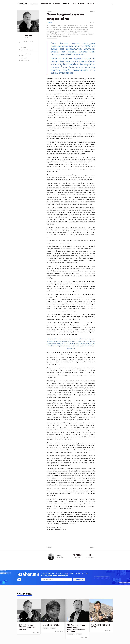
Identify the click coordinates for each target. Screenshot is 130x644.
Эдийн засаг (57, 3)
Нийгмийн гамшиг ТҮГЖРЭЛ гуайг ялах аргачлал (27, 627)
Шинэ (21, 56)
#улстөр (46, 628)
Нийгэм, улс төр (46, 3)
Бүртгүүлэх (79, 580)
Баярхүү (50, 23)
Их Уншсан (23, 58)
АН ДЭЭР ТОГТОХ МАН (51, 625)
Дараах (92, 11)
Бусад (74, 3)
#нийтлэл (53, 628)
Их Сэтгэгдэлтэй (24, 60)
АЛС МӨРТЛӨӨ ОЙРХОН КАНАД (100, 626)
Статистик (81, 3)
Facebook (22, 48)
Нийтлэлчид (90, 3)
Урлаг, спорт (66, 3)
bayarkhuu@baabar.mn (26, 50)
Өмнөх (49, 11)
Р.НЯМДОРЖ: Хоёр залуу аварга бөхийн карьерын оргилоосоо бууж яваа (77, 628)
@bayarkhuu (28, 37)
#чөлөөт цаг (71, 634)
